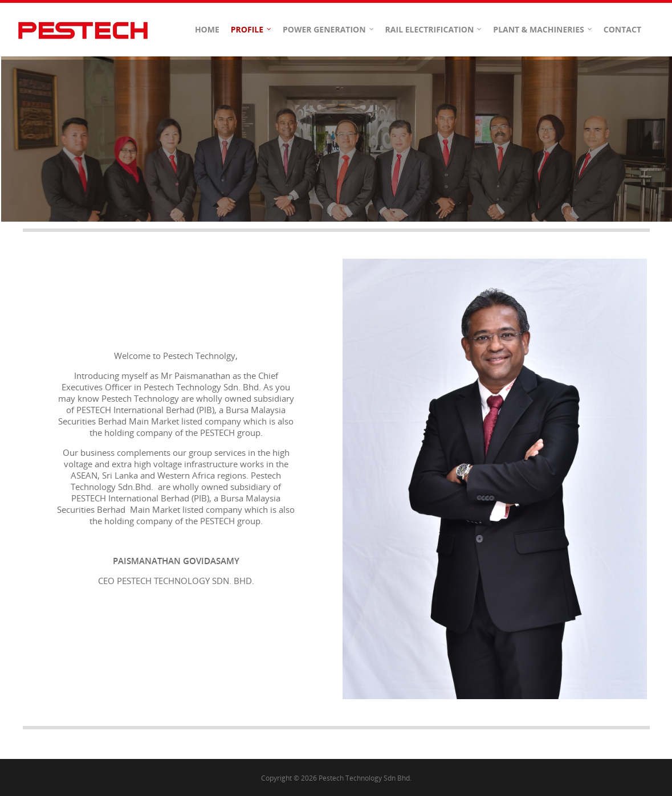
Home (207, 29)
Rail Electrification (434, 30)
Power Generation (329, 30)
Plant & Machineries (543, 30)
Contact (622, 29)
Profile (252, 30)
